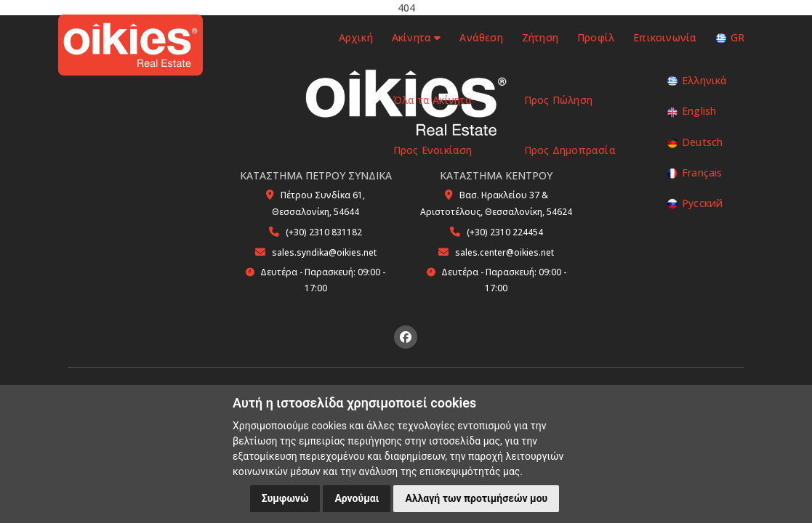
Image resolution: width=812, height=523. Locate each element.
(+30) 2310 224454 (505, 232)
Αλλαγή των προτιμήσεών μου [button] (476, 498)
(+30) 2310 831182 (324, 232)
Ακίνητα (416, 37)
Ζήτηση (540, 37)
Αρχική (354, 37)
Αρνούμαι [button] (357, 498)
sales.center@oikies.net (505, 252)
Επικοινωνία (665, 37)
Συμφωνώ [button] (285, 498)
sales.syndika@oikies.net (324, 252)
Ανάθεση (481, 37)
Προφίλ (596, 37)
